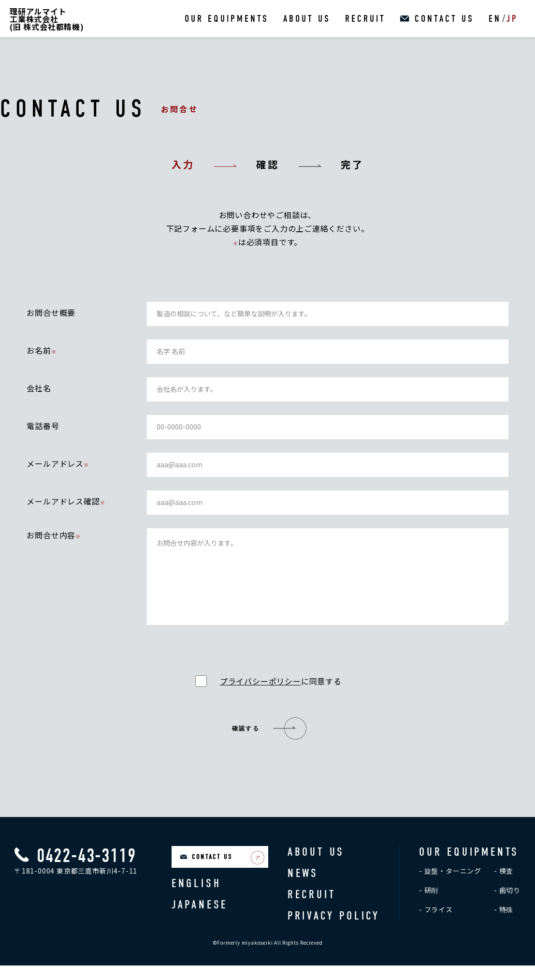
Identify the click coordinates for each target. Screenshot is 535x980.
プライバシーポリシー (260, 696)
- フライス (436, 924)
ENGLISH (196, 898)
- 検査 (504, 885)
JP (512, 19)
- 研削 (429, 905)
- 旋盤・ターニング (450, 885)
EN (495, 19)
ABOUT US (307, 19)
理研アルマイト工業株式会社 (47, 19)
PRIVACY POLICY (334, 930)
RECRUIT (365, 19)
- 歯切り (507, 905)
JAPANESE (200, 919)
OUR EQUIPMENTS (227, 19)
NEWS (303, 888)
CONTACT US (444, 19)
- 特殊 (504, 924)
